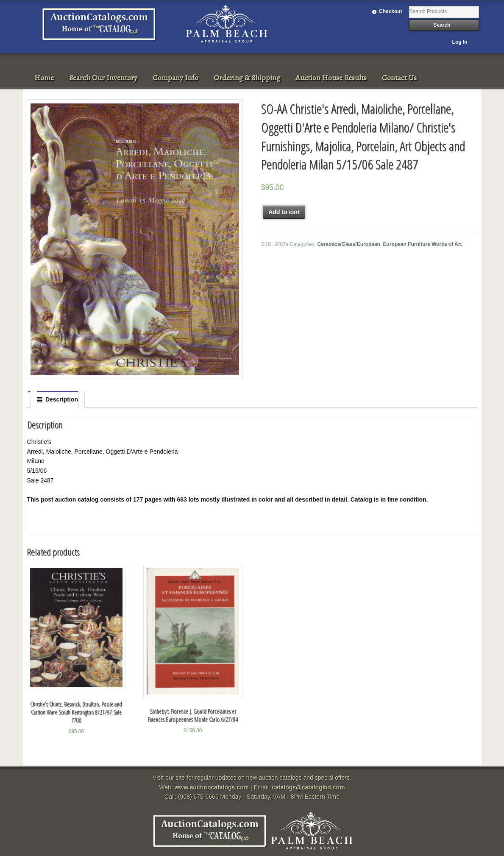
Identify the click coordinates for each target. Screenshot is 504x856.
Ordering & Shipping (247, 78)
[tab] (58, 399)
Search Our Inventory (103, 78)
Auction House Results (331, 78)
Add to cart (284, 212)
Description (62, 399)
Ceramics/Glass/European (349, 244)
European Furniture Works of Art (423, 244)
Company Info (175, 78)
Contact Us (399, 78)
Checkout (391, 11)
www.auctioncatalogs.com (212, 787)
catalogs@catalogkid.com (308, 787)
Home (44, 78)
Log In (460, 42)
